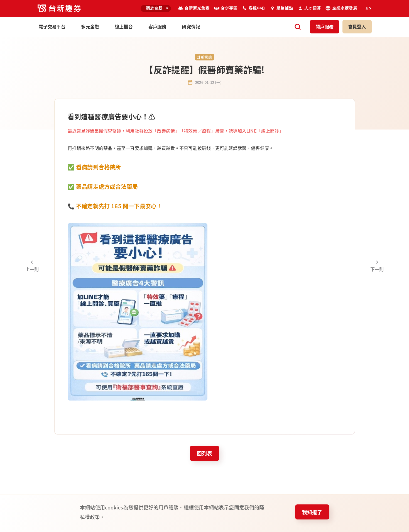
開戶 (324, 26)
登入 (357, 26)
